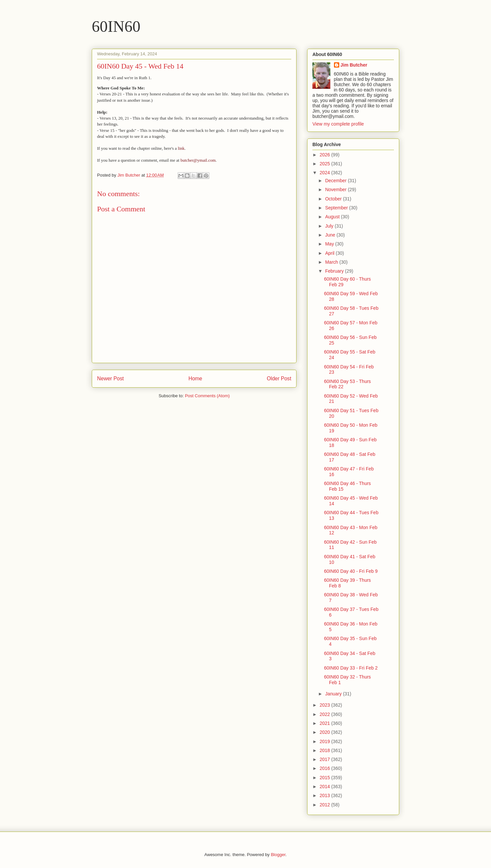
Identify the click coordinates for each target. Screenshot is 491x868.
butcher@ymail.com (198, 160)
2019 (326, 741)
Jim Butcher (354, 65)
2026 (326, 155)
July (330, 226)
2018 (326, 750)
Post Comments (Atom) (207, 396)
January (334, 694)
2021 (326, 723)
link (181, 148)
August (333, 217)
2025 (326, 164)
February (335, 271)
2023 (326, 705)
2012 (326, 805)
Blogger (278, 855)
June (331, 235)
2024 (326, 173)
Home (195, 379)
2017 (326, 759)
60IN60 (116, 26)
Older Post (279, 379)
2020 (326, 732)
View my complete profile (338, 124)
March (332, 262)
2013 (326, 795)
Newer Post (110, 379)
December (336, 181)
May (330, 244)
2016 (326, 768)
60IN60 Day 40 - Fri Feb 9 (351, 571)
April (330, 253)
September (337, 208)
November (336, 190)
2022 (326, 714)
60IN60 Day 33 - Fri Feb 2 (351, 668)
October (334, 199)
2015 (326, 778)
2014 (326, 787)
